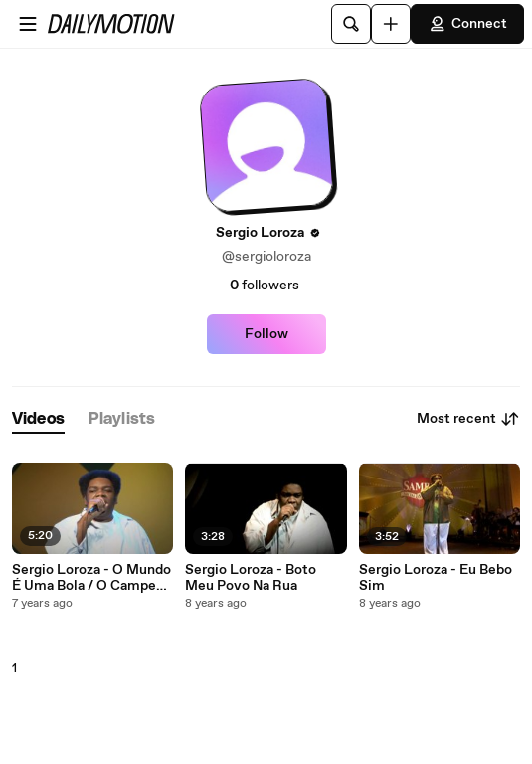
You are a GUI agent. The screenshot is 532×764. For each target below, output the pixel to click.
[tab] (38, 419)
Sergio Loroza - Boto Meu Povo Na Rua (251, 578)
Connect (467, 24)
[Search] (351, 24)
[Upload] (391, 24)
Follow (266, 334)
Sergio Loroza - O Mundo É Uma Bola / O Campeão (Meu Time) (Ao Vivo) (91, 578)
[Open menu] (28, 24)
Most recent (468, 419)
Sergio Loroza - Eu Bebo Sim (436, 578)
